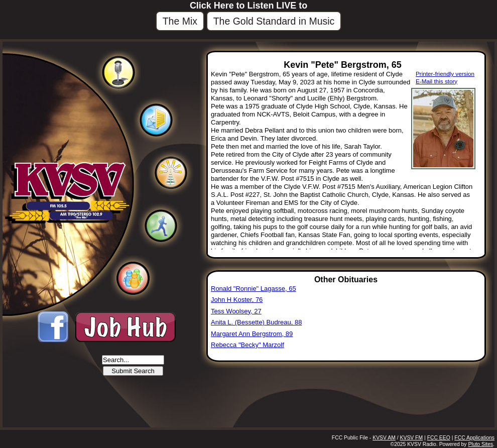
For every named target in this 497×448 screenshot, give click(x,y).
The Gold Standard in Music (274, 21)
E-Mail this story (437, 81)
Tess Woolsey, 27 (236, 311)
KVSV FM (412, 438)
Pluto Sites (480, 444)
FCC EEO (439, 438)
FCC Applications (474, 438)
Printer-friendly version (445, 74)
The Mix (180, 21)
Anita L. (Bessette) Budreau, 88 (256, 322)
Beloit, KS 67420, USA (46, 389)
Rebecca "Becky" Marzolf (247, 345)
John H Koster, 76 (237, 300)
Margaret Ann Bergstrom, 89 (252, 334)
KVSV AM (384, 438)
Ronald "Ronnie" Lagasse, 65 (254, 289)
